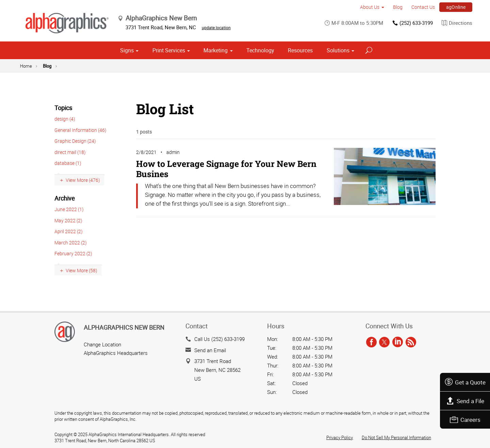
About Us (370, 7)
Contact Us (423, 7)
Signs (127, 50)
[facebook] (371, 342)
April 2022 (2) (69, 231)
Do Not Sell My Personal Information (396, 437)
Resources (300, 50)
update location (216, 28)
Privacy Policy (340, 437)
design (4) (65, 119)
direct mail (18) (70, 152)
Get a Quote (465, 382)
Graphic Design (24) (75, 141)
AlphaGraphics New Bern (124, 327)
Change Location (102, 344)
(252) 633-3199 (412, 23)
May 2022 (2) (68, 220)
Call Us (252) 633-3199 (219, 339)
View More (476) (83, 180)
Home (26, 66)
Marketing (216, 50)
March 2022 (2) (71, 243)
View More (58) (81, 270)
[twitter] (384, 342)
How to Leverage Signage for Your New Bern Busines (226, 169)
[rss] (411, 342)
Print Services (169, 50)
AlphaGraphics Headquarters (116, 353)
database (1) (68, 163)
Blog (398, 7)
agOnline (456, 7)
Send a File (465, 401)
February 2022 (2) (73, 253)
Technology (260, 50)
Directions (457, 23)
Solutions (338, 50)
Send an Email (210, 350)
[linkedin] (398, 342)
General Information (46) (80, 130)
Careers (465, 420)
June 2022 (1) (69, 209)
